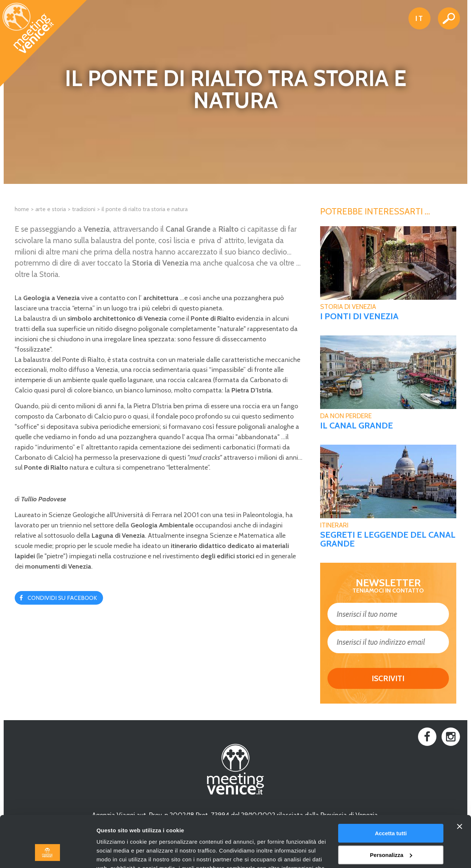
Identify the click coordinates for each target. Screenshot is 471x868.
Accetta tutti (391, 789)
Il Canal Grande (357, 426)
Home (22, 209)
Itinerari (334, 525)
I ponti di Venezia (359, 316)
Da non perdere (346, 416)
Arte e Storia (51, 209)
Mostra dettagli (116, 853)
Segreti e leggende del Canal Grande (388, 539)
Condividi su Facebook (62, 598)
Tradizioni (84, 209)
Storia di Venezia (348, 307)
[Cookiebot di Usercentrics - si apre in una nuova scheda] (48, 854)
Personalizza (391, 811)
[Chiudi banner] (460, 783)
